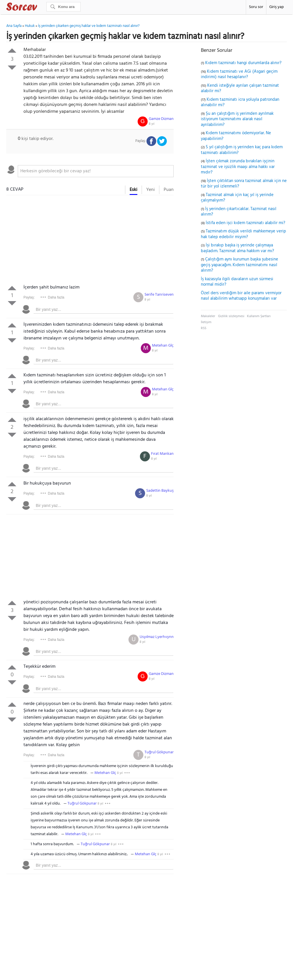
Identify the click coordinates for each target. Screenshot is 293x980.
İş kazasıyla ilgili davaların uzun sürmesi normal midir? (237, 282)
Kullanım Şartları (259, 316)
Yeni (151, 190)
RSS (204, 328)
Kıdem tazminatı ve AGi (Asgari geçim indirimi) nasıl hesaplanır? (239, 74)
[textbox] (96, 171)
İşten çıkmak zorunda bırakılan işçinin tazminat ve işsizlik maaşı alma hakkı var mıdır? (238, 167)
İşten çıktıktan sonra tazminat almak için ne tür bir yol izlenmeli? (244, 184)
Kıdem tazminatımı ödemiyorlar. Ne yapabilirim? (236, 136)
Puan (169, 190)
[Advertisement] (90, 241)
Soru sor (256, 7)
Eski (133, 190)
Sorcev (41, 8)
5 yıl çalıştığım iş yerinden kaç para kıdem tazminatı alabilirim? (242, 150)
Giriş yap (277, 7)
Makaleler (208, 316)
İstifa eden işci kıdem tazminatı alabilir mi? (246, 223)
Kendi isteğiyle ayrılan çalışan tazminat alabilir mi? (240, 88)
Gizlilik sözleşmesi (231, 316)
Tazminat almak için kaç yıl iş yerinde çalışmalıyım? (237, 198)
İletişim (206, 322)
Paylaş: (29, 297)
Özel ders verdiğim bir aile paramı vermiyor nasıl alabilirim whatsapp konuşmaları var (241, 296)
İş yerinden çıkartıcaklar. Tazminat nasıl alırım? (239, 212)
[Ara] (64, 7)
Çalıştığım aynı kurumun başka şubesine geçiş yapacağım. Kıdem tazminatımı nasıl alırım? (239, 265)
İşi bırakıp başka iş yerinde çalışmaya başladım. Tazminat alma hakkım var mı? (237, 248)
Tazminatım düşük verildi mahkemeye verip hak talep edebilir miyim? (243, 234)
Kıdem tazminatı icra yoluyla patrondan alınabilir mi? (240, 102)
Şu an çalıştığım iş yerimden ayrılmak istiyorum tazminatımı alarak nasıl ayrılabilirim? (237, 119)
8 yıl (152, 124)
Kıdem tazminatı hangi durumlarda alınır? (243, 63)
